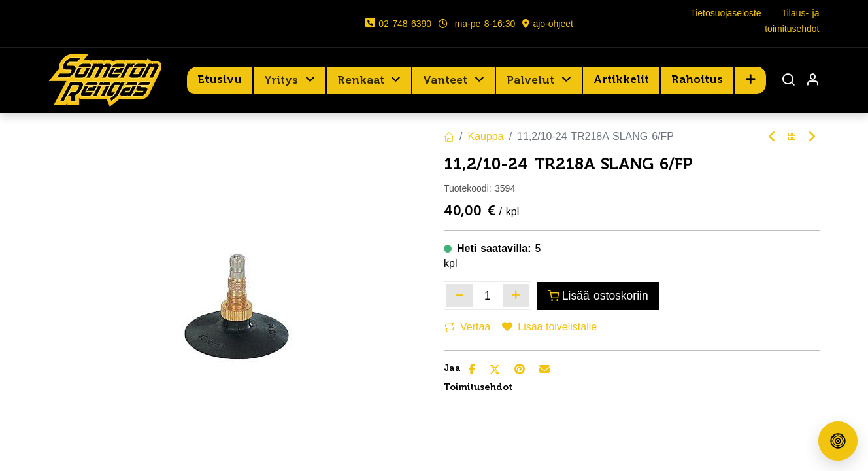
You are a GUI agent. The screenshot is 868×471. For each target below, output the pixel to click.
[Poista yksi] (459, 296)
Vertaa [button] (467, 327)
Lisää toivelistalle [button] (549, 327)
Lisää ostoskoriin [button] (598, 296)
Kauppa (485, 136)
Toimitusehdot (478, 387)
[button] (750, 80)
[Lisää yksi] (516, 296)
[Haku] (788, 81)
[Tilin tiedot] (812, 81)
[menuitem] (220, 80)
